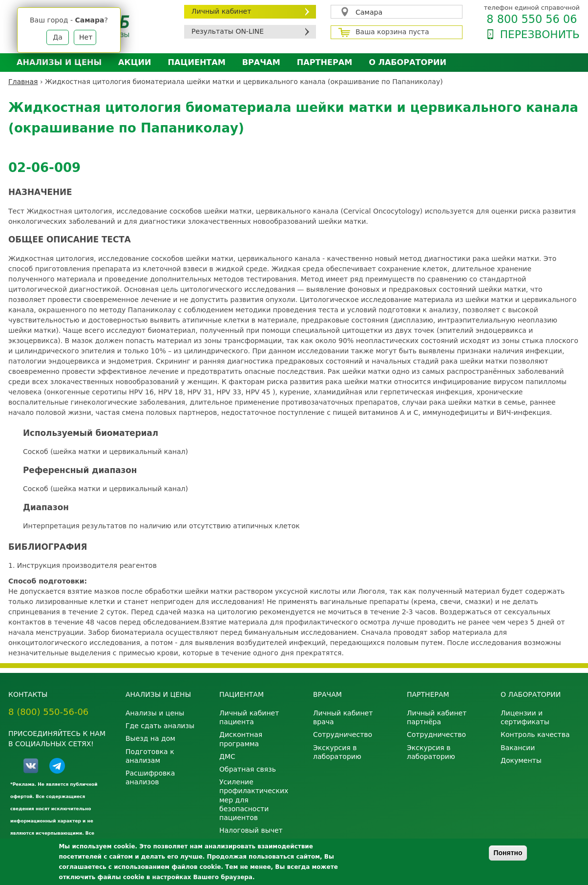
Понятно (508, 853)
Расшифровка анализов (150, 777)
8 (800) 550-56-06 (48, 712)
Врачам (261, 62)
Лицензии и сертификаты (525, 717)
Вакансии (518, 748)
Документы (521, 760)
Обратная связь (248, 769)
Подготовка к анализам (150, 756)
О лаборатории (408, 62)
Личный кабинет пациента (249, 717)
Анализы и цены (59, 62)
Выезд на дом (150, 738)
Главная (23, 82)
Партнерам (325, 62)
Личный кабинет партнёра (437, 717)
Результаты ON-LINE (228, 31)
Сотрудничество (343, 734)
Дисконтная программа (241, 739)
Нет (86, 37)
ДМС (227, 756)
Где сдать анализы (160, 726)
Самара (369, 12)
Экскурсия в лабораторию (337, 752)
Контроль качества (535, 734)
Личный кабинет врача (343, 717)
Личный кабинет (221, 11)
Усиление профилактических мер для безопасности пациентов (254, 800)
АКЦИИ (135, 62)
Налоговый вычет (251, 830)
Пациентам (197, 62)
